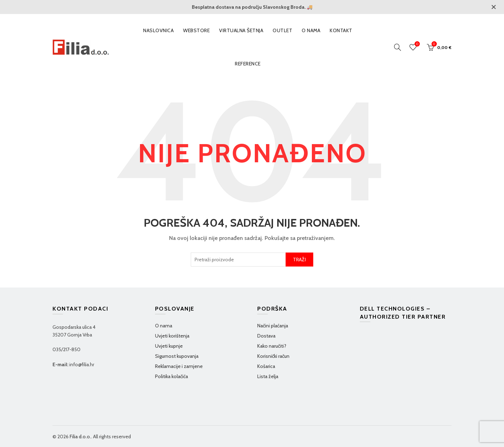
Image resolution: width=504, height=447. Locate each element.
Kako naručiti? (272, 346)
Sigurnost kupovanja (177, 356)
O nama (311, 30)
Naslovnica (158, 30)
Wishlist (417, 44)
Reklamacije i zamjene (179, 366)
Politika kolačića (171, 376)
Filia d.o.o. (80, 437)
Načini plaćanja (273, 326)
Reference (248, 64)
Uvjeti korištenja (172, 336)
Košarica (266, 366)
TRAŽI (300, 260)
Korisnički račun (273, 356)
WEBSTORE (196, 30)
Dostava (266, 336)
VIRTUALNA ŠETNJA (241, 30)
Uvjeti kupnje (169, 346)
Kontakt (341, 30)
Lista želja (268, 376)
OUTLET (282, 30)
